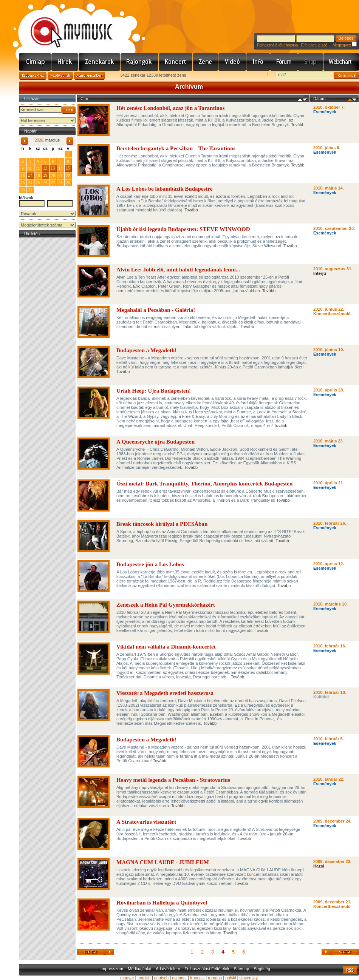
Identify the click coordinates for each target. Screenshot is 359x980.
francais (197, 978)
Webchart (341, 62)
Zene (206, 62)
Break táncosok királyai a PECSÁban (162, 524)
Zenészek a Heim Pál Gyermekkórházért (166, 605)
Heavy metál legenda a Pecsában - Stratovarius (173, 780)
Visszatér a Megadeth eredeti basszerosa (165, 693)
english (144, 978)
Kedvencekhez (33, 76)
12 (45, 168)
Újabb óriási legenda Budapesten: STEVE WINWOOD (183, 229)
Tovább (298, 125)
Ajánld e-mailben (90, 76)
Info (258, 62)
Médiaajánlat (139, 969)
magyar (127, 978)
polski (231, 978)
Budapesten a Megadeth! (146, 350)
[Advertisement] (47, 353)
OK (69, 110)
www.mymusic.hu (65, 25)
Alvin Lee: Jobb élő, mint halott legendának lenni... (178, 270)
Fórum (284, 62)
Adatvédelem (168, 969)
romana (215, 978)
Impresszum (112, 969)
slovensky (249, 978)
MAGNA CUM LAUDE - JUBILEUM (163, 862)
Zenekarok (100, 62)
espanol (179, 978)
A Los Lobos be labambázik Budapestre (164, 189)
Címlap (35, 62)
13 (53, 168)
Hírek (65, 62)
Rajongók (140, 62)
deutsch (162, 978)
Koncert (176, 62)
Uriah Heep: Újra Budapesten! (154, 391)
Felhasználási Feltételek (207, 969)
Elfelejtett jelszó (314, 45)
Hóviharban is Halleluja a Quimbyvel (162, 903)
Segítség (262, 969)
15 (68, 168)
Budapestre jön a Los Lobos (150, 564)
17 (30, 175)
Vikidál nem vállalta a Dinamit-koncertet (166, 647)
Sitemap (241, 969)
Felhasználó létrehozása (277, 45)
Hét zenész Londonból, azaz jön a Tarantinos (170, 108)
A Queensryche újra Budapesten (156, 442)
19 (45, 175)
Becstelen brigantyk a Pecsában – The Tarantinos (176, 148)
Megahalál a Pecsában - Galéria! (156, 310)
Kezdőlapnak (60, 76)
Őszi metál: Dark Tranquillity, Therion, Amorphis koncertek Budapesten (204, 484)
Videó (232, 62)
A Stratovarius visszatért (146, 822)
